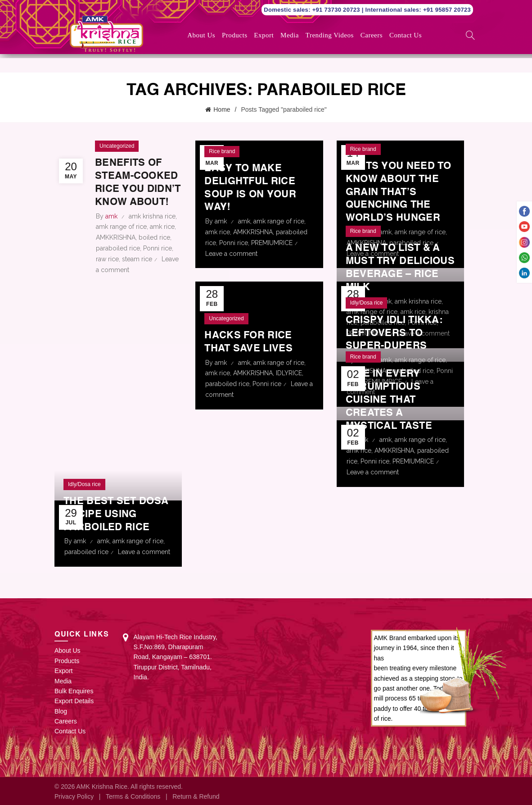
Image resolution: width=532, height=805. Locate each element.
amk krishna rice (152, 228)
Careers (372, 35)
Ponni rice (158, 260)
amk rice (162, 239)
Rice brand (222, 150)
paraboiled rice (118, 260)
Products (235, 35)
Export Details (74, 700)
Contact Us (406, 35)
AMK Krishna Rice (102, 786)
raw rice (107, 271)
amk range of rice (121, 239)
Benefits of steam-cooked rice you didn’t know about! (135, 188)
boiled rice (154, 250)
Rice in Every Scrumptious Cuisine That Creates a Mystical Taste (393, 399)
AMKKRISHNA (116, 250)
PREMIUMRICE (272, 242)
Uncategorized (117, 145)
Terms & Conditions (133, 796)
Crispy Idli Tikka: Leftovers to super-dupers (399, 332)
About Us (201, 35)
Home (222, 109)
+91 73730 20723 (337, 10)
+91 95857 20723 (447, 10)
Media (290, 35)
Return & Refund (196, 796)
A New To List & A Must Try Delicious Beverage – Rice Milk (398, 260)
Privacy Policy (74, 796)
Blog (61, 710)
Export (264, 35)
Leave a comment (231, 252)
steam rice (137, 271)
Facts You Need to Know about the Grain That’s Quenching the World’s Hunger (397, 191)
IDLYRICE (289, 372)
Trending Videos (330, 35)
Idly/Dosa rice (367, 302)
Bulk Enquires (74, 690)
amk (244, 220)
